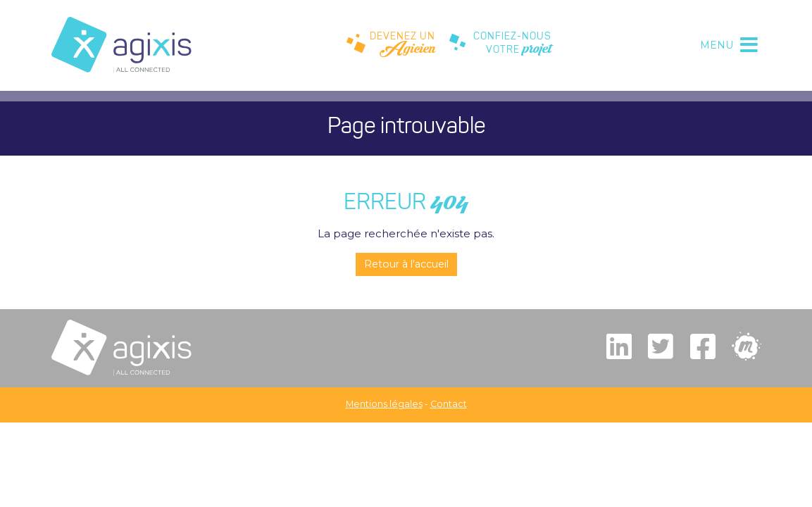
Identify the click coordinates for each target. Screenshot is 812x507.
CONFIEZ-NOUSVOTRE (500, 46)
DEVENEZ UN (391, 46)
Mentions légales (384, 404)
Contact (449, 404)
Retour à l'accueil (406, 264)
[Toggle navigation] (727, 45)
